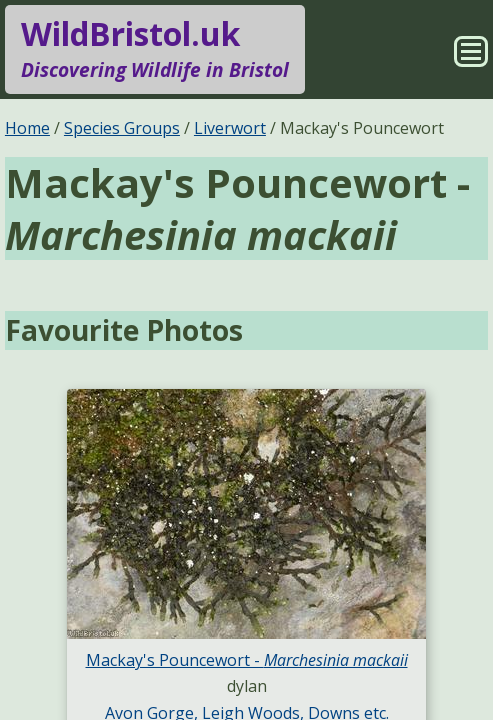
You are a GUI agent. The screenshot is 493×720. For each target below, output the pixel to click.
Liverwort (230, 128)
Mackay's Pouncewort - (247, 660)
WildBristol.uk (155, 49)
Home (27, 128)
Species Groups (122, 128)
